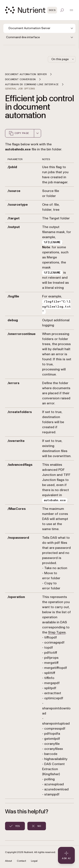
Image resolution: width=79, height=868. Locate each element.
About (8, 861)
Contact (21, 861)
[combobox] (37, 133)
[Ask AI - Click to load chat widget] (66, 855)
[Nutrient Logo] (31, 10)
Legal (34, 861)
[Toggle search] (62, 10)
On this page (63, 59)
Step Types (57, 632)
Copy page (19, 133)
